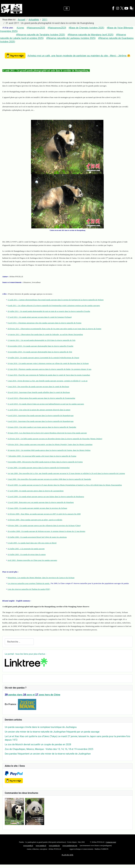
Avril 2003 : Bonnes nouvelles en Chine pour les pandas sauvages (32, 560)
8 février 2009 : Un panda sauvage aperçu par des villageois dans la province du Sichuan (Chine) (44, 525)
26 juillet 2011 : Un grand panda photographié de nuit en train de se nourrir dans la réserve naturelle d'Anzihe (49, 311)
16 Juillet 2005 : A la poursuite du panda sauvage (26, 549)
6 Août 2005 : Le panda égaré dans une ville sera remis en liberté (32, 543)
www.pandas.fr (41, 846)
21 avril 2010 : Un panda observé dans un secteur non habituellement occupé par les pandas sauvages (46, 404)
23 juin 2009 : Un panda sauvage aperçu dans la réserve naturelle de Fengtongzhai (39, 468)
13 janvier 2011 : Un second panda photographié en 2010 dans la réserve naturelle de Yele (42, 340)
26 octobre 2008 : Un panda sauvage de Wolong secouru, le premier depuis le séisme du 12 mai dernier (46, 531)
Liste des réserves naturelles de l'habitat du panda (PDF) (29, 589)
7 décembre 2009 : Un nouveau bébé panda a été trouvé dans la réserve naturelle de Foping (42, 456)
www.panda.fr (28, 846)
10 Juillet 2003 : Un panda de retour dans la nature (27, 554)
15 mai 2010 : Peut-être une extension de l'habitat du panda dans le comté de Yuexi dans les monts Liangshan (49, 375)
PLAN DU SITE (67, 855)
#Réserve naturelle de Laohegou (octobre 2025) (71, 38)
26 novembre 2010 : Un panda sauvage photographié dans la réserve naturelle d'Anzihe (41, 346)
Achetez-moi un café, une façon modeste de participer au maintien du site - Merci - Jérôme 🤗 (79, 56)
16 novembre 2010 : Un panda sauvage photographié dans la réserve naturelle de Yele (40, 352)
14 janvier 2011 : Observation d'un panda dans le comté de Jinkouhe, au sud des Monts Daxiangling (45, 334)
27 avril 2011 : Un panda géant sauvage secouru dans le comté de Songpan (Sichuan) (40, 317)
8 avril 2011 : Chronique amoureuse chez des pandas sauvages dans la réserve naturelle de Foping (45, 323)
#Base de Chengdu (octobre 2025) (86, 28)
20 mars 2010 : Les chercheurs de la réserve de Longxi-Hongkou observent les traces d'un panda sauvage (47, 433)
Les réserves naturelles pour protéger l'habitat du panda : (29, 583)
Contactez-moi (111, 842)
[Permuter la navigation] (67, 8)
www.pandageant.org (70, 846)
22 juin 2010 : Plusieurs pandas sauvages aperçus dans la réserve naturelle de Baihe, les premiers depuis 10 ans (50, 369)
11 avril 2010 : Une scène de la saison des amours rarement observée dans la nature (39, 410)
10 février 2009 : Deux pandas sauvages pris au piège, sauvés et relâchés (35, 520)
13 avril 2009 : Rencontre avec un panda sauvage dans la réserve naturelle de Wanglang (41, 502)
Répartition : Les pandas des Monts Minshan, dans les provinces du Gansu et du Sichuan (41, 578)
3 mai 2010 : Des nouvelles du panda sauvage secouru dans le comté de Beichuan (38, 387)
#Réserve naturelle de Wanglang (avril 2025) (91, 35)
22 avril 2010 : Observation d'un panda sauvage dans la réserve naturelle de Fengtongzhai (41, 398)
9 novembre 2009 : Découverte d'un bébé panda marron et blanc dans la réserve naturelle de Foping (45, 462)
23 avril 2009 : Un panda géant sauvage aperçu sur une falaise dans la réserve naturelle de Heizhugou (46, 497)
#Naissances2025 (36, 28)
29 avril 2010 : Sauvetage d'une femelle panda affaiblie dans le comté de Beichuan (39, 392)
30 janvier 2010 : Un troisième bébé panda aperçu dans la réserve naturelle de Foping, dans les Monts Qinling (49, 450)
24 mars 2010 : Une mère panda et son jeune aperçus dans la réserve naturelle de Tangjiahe (42, 427)
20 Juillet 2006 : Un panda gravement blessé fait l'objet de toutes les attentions (37, 537)
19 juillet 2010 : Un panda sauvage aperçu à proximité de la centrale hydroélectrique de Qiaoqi (43, 358)
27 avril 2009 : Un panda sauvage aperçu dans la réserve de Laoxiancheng (36, 491)
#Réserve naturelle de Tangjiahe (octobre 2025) (41, 35)
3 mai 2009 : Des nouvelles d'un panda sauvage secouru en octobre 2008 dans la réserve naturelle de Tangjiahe (49, 479)
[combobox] (19, 642)
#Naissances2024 (57, 28)
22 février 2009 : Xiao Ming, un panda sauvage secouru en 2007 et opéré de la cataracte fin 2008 (44, 514)
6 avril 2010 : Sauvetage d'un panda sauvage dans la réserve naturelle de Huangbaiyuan (41, 415)
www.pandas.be (54, 846)
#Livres (20, 28)
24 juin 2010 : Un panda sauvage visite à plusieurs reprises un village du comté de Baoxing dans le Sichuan (48, 363)
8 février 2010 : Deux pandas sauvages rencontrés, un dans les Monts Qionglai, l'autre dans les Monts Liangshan (50, 444)
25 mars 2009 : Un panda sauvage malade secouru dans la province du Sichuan (37, 508)
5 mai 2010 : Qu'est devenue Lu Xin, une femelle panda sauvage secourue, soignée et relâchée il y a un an (48, 381)
